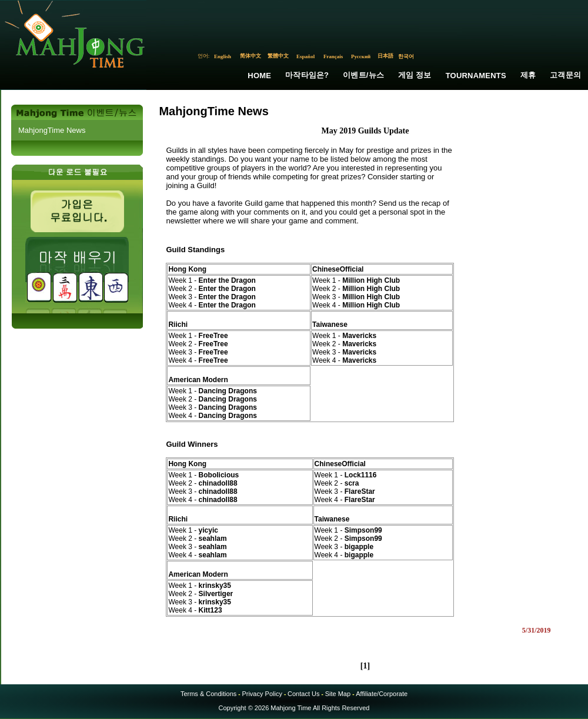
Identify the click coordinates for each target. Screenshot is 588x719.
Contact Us (303, 694)
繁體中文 (278, 56)
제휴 (528, 75)
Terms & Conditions (208, 694)
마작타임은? (307, 75)
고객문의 (565, 75)
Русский (361, 56)
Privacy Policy (262, 694)
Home (259, 76)
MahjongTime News (52, 130)
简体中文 (250, 56)
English (223, 56)
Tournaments (476, 76)
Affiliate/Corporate (382, 694)
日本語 (385, 56)
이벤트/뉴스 (363, 75)
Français (333, 56)
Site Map (338, 694)
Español (305, 56)
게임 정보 (415, 75)
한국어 (406, 56)
